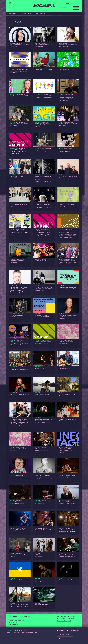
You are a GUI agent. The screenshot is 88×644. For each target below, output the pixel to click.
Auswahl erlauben (65, 635)
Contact (64, 8)
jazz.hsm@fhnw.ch (13, 625)
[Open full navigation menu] (76, 8)
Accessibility (71, 616)
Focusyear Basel (61, 619)
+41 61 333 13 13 (13, 623)
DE (70, 8)
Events (30, 13)
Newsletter (71, 619)
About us (43, 13)
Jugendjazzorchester (62, 621)
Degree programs (12, 13)
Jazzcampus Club (62, 616)
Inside (70, 621)
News (36, 13)
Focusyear (23, 13)
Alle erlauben (63, 639)
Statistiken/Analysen (75, 631)
